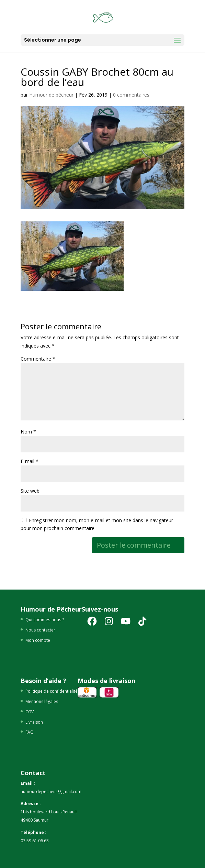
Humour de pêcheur (51, 95)
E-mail (30, 461)
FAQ (30, 732)
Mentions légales (42, 701)
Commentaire (38, 359)
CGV (30, 712)
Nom (28, 432)
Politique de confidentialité (52, 691)
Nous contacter (40, 630)
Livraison (34, 722)
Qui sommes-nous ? (45, 620)
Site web (30, 491)
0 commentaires (131, 95)
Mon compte (38, 640)
